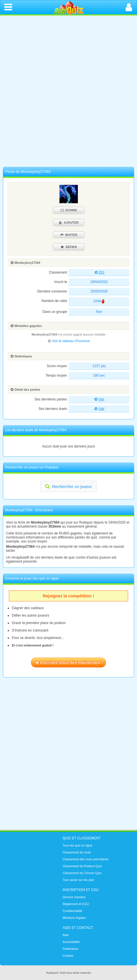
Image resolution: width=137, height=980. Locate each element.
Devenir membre (74, 897)
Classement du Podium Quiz (82, 866)
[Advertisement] (68, 93)
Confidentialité (72, 911)
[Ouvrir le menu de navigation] (8, 7)
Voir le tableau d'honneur (68, 341)
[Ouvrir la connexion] (129, 7)
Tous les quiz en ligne (77, 845)
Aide (66, 935)
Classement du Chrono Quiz (82, 873)
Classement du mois (77, 852)
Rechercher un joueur (68, 486)
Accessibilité (71, 942)
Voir (99, 399)
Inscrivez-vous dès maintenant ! (68, 663)
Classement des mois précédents (86, 859)
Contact (68, 956)
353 (99, 272)
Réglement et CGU (76, 904)
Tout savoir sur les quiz (78, 880)
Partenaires (71, 949)
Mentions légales (74, 918)
